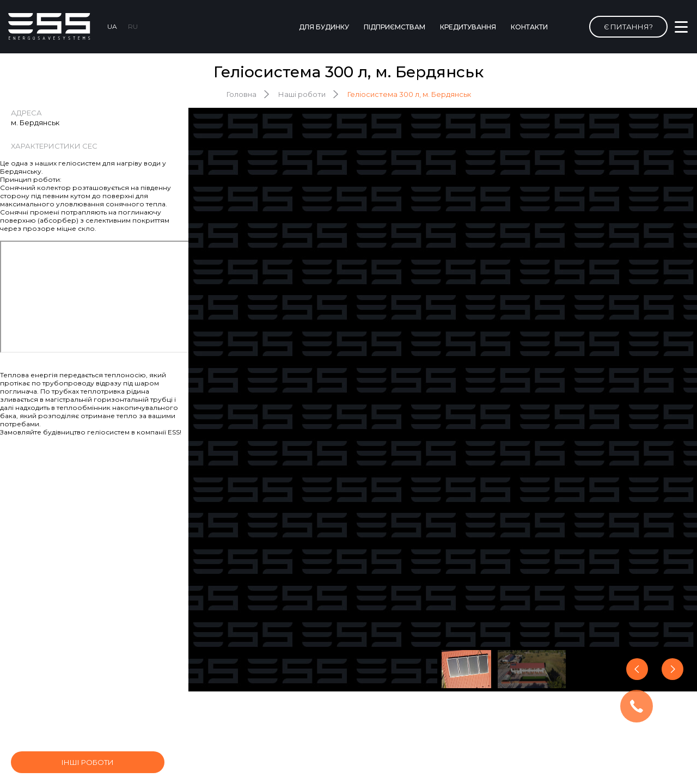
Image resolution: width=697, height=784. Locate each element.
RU (133, 26)
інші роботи (88, 762)
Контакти (529, 27)
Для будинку (324, 27)
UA (112, 26)
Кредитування (468, 27)
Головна (241, 94)
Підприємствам (395, 27)
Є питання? (628, 27)
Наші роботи (302, 94)
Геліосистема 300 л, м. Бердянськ (409, 94)
